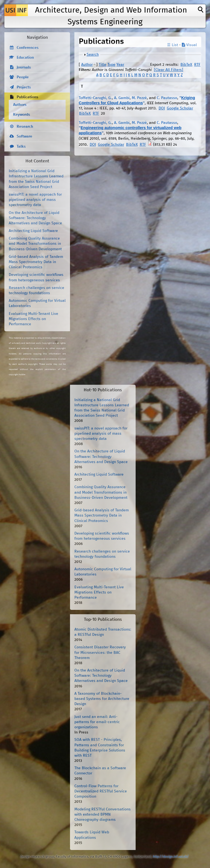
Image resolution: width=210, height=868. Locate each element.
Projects (24, 87)
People (23, 77)
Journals (24, 67)
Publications (27, 97)
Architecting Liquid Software (33, 231)
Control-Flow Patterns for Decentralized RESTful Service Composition (101, 791)
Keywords (22, 115)
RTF (197, 65)
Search (93, 55)
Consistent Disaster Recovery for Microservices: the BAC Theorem (100, 652)
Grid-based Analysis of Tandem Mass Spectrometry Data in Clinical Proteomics (36, 262)
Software (24, 136)
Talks (21, 147)
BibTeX (186, 65)
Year (120, 65)
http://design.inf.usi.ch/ (171, 857)
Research (25, 127)
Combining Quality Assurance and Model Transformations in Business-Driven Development (35, 244)
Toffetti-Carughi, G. (95, 98)
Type (111, 65)
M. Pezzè (139, 98)
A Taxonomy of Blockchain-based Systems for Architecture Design (102, 699)
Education (25, 58)
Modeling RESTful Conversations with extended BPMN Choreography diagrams (103, 815)
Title (103, 65)
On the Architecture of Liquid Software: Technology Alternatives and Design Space (35, 218)
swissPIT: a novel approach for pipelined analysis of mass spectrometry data (35, 200)
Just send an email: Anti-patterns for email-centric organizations (97, 722)
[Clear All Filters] (169, 70)
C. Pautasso (167, 98)
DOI (162, 108)
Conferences (28, 48)
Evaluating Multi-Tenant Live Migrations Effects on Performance (33, 319)
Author (87, 65)
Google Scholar (180, 108)
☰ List (173, 45)
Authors (20, 105)
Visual (189, 45)
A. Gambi (122, 98)
